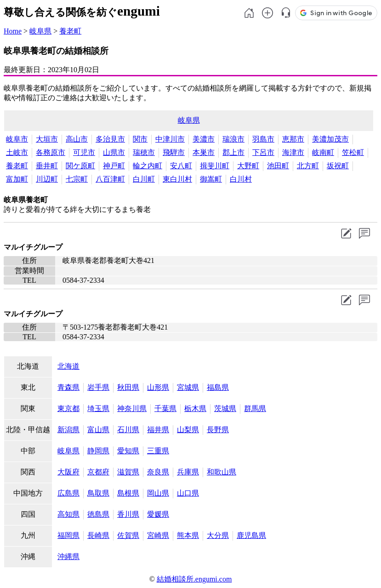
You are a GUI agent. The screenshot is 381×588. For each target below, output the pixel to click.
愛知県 (128, 451)
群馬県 (255, 408)
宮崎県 (158, 535)
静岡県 (98, 451)
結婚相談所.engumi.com (194, 579)
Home (13, 31)
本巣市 (204, 152)
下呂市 (263, 152)
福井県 (158, 430)
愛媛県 (158, 514)
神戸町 (114, 166)
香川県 (128, 514)
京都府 (98, 472)
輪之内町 (148, 166)
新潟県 (68, 430)
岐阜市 (17, 139)
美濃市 (204, 139)
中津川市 (170, 139)
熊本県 (188, 535)
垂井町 (47, 166)
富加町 (17, 179)
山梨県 (188, 430)
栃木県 (195, 408)
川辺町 (47, 179)
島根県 (128, 493)
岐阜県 (40, 31)
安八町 (181, 166)
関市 (140, 139)
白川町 (144, 179)
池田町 (278, 166)
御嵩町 (211, 179)
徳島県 (98, 514)
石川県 (128, 430)
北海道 (68, 366)
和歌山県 (222, 472)
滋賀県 (128, 472)
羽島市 (263, 139)
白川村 (241, 179)
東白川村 (177, 179)
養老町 (70, 31)
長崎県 (98, 535)
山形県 (158, 387)
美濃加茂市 (330, 139)
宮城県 (188, 387)
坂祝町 (338, 166)
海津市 (293, 152)
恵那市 (293, 139)
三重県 (158, 451)
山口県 (188, 493)
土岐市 (17, 152)
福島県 (218, 387)
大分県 (218, 535)
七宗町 (77, 179)
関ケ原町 (80, 166)
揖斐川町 (215, 166)
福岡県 (68, 535)
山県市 (114, 152)
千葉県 (165, 408)
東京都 (68, 408)
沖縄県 (68, 557)
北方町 (308, 166)
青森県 (68, 387)
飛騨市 (174, 152)
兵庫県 (188, 472)
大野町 (248, 166)
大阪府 (68, 472)
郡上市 (233, 152)
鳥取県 (98, 493)
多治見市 (110, 139)
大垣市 (47, 139)
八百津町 (110, 179)
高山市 (77, 139)
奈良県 (158, 472)
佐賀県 (128, 535)
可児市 (84, 152)
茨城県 (225, 408)
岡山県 (158, 493)
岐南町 (323, 152)
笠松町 (353, 152)
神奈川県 (132, 408)
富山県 (98, 430)
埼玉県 (98, 408)
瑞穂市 (144, 152)
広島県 (68, 493)
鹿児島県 (251, 535)
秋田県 (128, 387)
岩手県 (98, 387)
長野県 (218, 430)
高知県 (68, 514)
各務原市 (51, 152)
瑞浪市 (233, 139)
